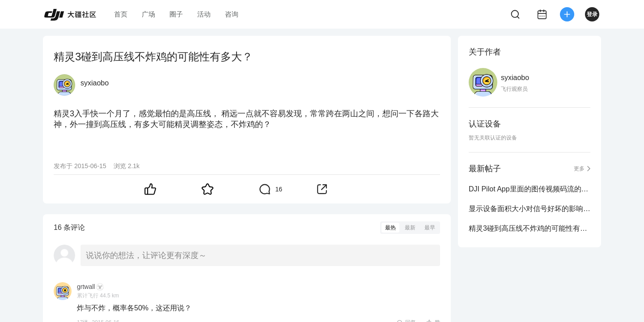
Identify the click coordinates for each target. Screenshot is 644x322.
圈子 (176, 14)
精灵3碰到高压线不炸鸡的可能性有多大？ (530, 228)
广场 (148, 14)
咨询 (232, 14)
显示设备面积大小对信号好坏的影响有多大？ (530, 209)
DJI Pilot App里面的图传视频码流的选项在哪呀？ (530, 189)
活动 (204, 14)
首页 (121, 14)
